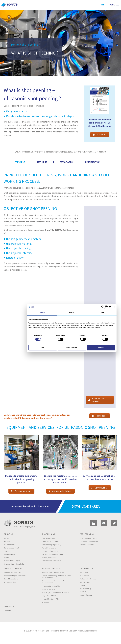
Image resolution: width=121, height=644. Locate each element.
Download (99, 135)
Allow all (101, 348)
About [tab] (102, 313)
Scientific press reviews (97, 400)
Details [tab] (72, 313)
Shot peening (30, 45)
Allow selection (72, 348)
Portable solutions (21, 491)
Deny (43, 348)
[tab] (23, 162)
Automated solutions (60, 491)
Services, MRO (99, 488)
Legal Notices (91, 631)
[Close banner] (114, 307)
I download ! (99, 416)
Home (15, 45)
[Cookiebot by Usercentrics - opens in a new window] (103, 307)
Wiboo (81, 631)
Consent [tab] (42, 313)
